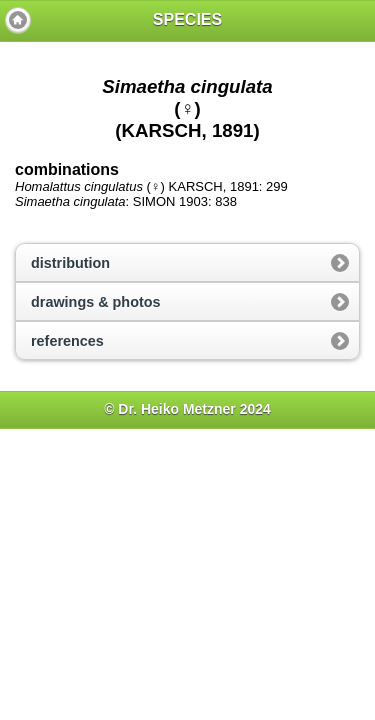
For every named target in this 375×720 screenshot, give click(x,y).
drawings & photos (96, 302)
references (67, 341)
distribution (70, 263)
